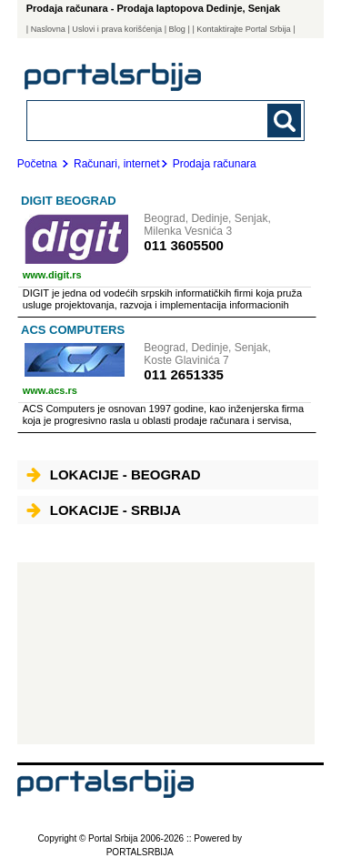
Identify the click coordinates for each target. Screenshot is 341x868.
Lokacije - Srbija (104, 510)
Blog (177, 29)
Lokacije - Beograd (114, 474)
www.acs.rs (50, 390)
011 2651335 (184, 374)
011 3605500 (184, 245)
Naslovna (48, 29)
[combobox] (140, 120)
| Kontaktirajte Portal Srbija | (243, 29)
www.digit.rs (52, 275)
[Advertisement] (166, 653)
